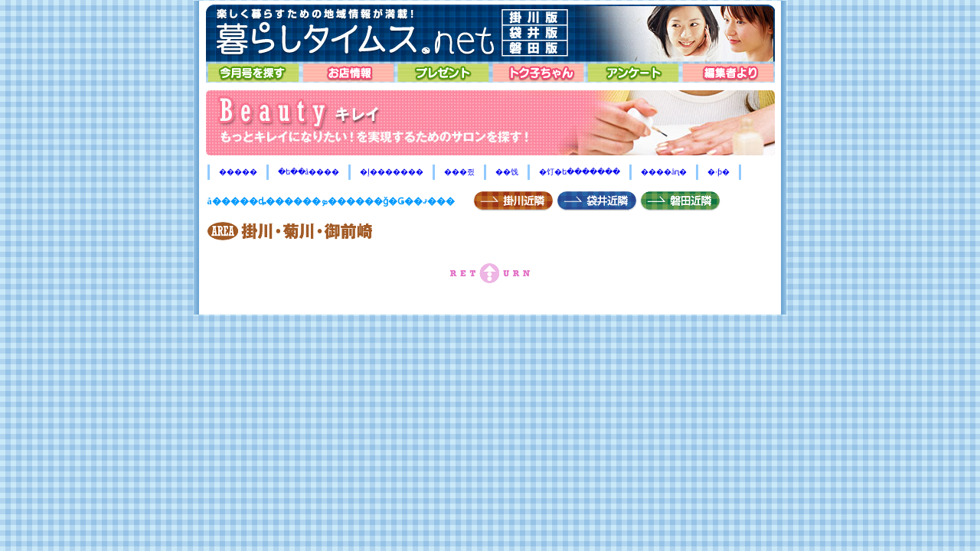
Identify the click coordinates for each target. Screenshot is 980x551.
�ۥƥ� (719, 172)
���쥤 (459, 172)
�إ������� (392, 172)
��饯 (507, 172)
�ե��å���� (309, 172)
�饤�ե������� (580, 172)
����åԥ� (664, 172)
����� (238, 172)
